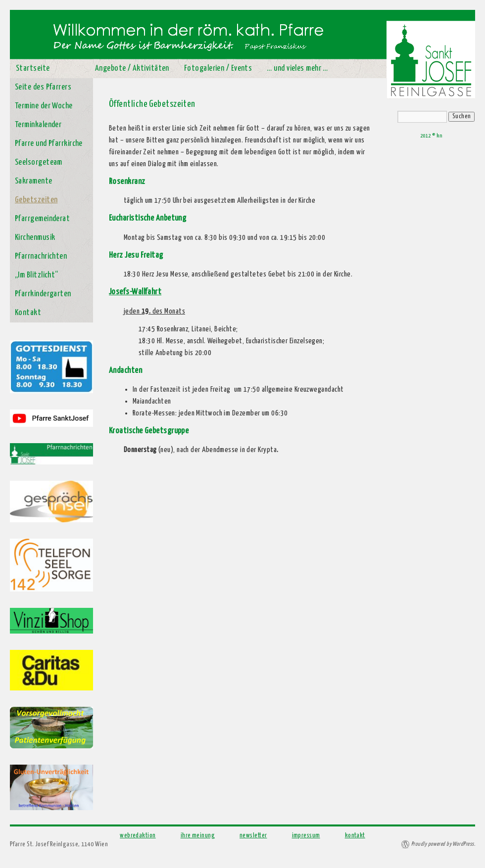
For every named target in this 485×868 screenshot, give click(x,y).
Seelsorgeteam (39, 162)
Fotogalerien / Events (218, 69)
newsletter (253, 836)
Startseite (33, 69)
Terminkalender (38, 125)
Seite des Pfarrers (43, 87)
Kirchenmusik (35, 238)
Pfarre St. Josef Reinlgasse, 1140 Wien (59, 845)
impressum (306, 836)
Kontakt (28, 313)
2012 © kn (431, 136)
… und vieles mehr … (297, 69)
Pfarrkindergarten (43, 294)
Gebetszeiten (36, 200)
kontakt (355, 836)
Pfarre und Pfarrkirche (49, 144)
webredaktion (138, 836)
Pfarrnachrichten (41, 256)
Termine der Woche (44, 106)
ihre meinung (198, 836)
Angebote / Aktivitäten (132, 69)
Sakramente (34, 181)
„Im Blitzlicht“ (37, 275)
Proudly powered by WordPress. (443, 844)
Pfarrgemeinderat (42, 219)
